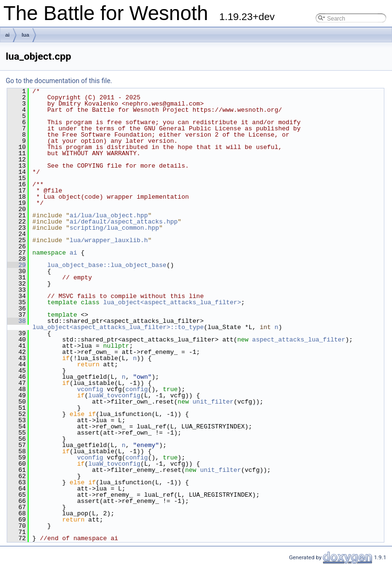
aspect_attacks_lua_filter (299, 340)
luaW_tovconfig (114, 395)
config (137, 389)
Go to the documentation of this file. (59, 81)
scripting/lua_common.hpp (114, 228)
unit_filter (213, 402)
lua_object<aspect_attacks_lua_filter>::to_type (118, 327)
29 (16, 265)
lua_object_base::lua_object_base (107, 265)
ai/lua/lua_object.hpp (109, 215)
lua (25, 35)
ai (7, 35)
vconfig (90, 389)
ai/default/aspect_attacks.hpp (124, 222)
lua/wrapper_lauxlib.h (109, 240)
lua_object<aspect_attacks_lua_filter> (172, 302)
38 (16, 321)
